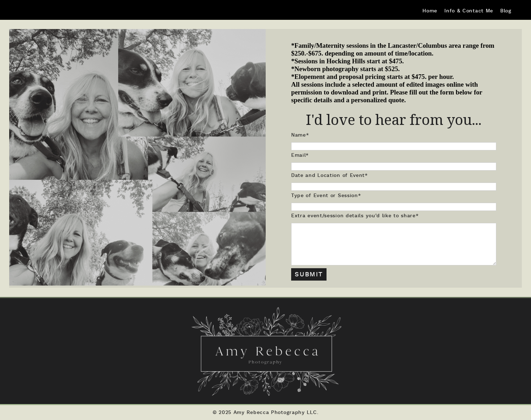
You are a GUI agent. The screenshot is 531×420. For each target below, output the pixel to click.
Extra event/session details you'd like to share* (355, 216)
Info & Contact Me (469, 11)
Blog (506, 11)
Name (299, 135)
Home (430, 11)
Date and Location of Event (328, 176)
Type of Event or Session (325, 196)
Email (299, 155)
